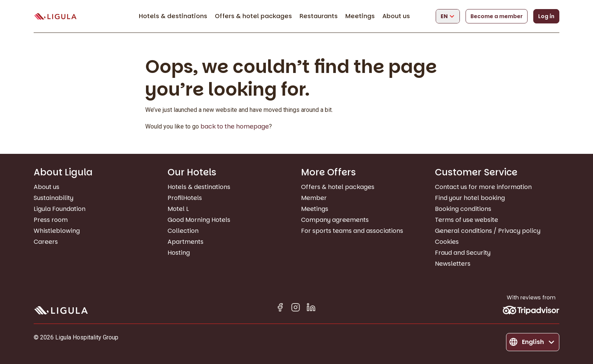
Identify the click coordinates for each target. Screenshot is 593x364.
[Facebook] (280, 309)
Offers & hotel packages (253, 16)
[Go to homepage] (55, 16)
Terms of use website (466, 220)
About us (396, 16)
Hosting (179, 253)
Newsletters (453, 264)
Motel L (178, 209)
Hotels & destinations (173, 16)
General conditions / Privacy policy (488, 231)
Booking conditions (463, 209)
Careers (46, 242)
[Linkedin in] (311, 309)
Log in (546, 16)
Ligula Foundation (60, 209)
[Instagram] (296, 309)
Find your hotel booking (470, 198)
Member (314, 198)
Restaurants (319, 16)
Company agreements (335, 220)
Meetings (360, 16)
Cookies (447, 242)
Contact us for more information (483, 187)
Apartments (186, 242)
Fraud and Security (463, 253)
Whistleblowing (57, 231)
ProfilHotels (185, 198)
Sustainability (54, 198)
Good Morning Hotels (199, 220)
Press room (51, 220)
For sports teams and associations (352, 231)
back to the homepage (235, 126)
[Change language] (448, 16)
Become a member (497, 16)
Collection (183, 231)
